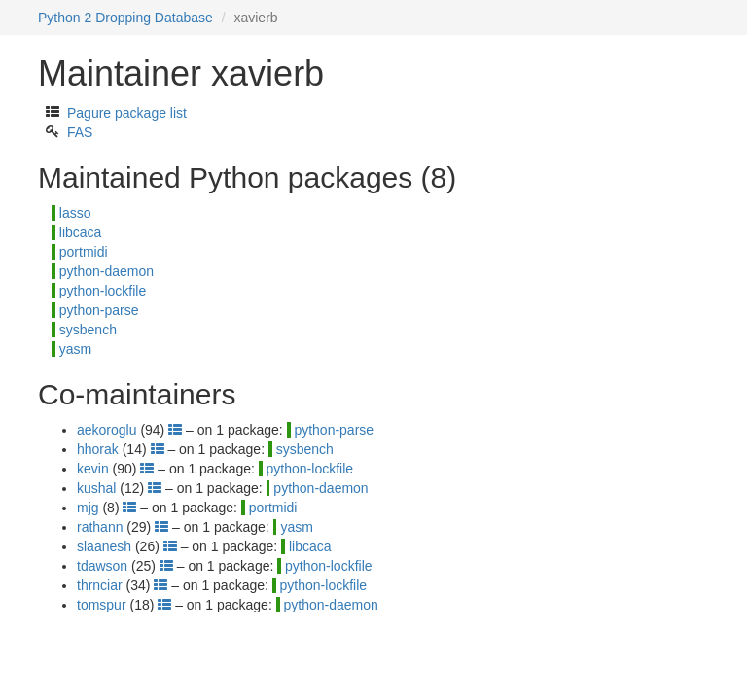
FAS (80, 132)
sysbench (88, 330)
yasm (75, 349)
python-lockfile (103, 291)
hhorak (98, 449)
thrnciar (100, 585)
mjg (88, 507)
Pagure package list (127, 113)
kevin (93, 469)
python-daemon (107, 271)
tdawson (102, 566)
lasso (75, 213)
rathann (100, 527)
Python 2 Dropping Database (125, 17)
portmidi (84, 252)
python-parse (99, 310)
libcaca (81, 232)
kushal (96, 488)
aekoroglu (107, 430)
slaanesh (104, 546)
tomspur (102, 605)
